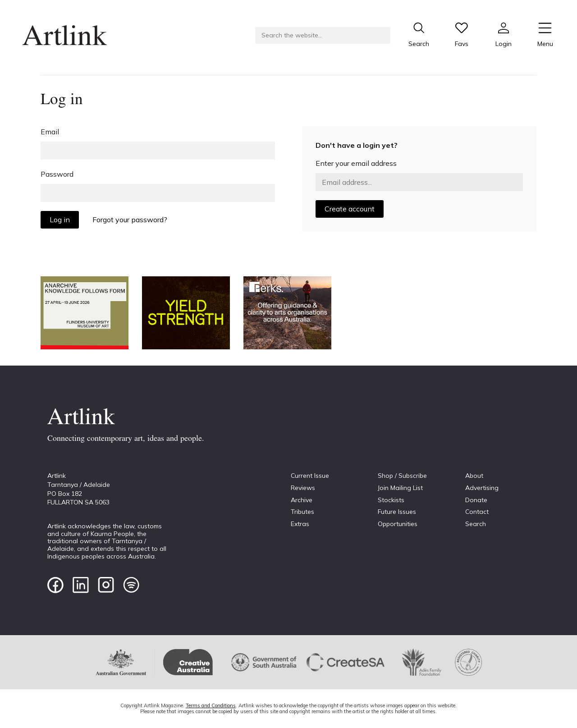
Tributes (302, 512)
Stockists (391, 500)
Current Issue (310, 476)
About (474, 476)
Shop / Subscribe (402, 476)
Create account (350, 209)
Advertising (482, 488)
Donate (476, 500)
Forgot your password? (130, 220)
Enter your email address (356, 163)
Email (50, 132)
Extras (300, 524)
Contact (477, 512)
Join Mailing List (400, 488)
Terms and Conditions (211, 705)
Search (476, 524)
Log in (60, 220)
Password (57, 174)
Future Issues (397, 512)
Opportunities (398, 524)
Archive (302, 500)
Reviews (303, 488)
